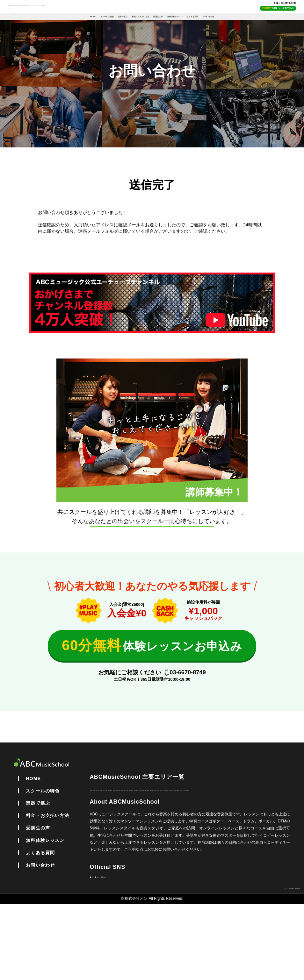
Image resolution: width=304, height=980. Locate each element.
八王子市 (143, 852)
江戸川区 (105, 852)
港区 (270, 837)
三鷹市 (229, 844)
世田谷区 (98, 837)
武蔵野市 (224, 852)
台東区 (119, 844)
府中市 (260, 844)
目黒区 (203, 837)
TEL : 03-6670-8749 (270, 8)
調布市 (149, 844)
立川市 (260, 852)
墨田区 (103, 844)
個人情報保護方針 (247, 963)
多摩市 (176, 852)
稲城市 (214, 844)
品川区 (191, 852)
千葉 (273, 852)
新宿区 (115, 837)
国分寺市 (243, 852)
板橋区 (245, 844)
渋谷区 (130, 837)
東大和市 (235, 837)
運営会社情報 (287, 963)
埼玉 (273, 844)
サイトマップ (206, 963)
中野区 (187, 837)
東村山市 (124, 852)
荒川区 (164, 844)
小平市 (206, 852)
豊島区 (157, 837)
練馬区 (134, 844)
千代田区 (197, 844)
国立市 (218, 837)
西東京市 (254, 837)
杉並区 (172, 837)
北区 (143, 837)
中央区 (161, 852)
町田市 (180, 844)
